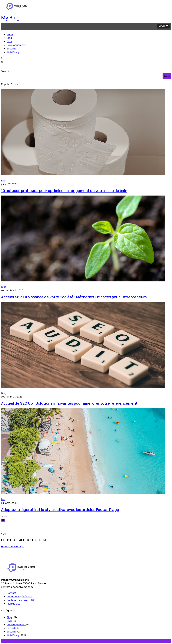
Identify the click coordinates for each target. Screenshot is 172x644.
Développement (16, 45)
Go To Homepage (12, 546)
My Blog (10, 17)
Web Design (13, 52)
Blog (9, 38)
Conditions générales (19, 596)
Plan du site (13, 604)
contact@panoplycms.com (17, 587)
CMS (9, 41)
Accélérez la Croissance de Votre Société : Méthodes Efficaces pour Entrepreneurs (74, 297)
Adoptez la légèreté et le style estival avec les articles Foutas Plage (60, 510)
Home (10, 34)
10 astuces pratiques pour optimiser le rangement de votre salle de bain (64, 191)
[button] (163, 26)
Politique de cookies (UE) (21, 600)
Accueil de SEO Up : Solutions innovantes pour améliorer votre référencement (69, 403)
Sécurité (12, 49)
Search (5, 71)
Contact (11, 593)
